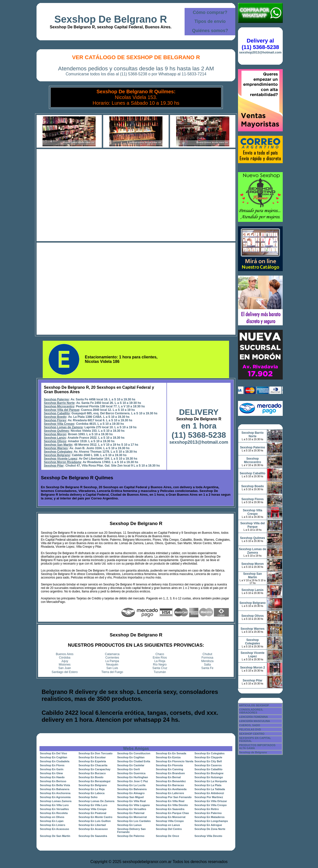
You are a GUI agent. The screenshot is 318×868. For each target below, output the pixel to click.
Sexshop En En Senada (171, 753)
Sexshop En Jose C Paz (133, 781)
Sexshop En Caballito (208, 769)
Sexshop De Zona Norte (210, 829)
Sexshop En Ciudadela (55, 761)
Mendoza (207, 661)
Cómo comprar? (210, 12)
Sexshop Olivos (55, 441)
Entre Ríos (160, 658)
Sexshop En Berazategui (94, 781)
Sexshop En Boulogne (209, 773)
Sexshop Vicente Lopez (60, 459)
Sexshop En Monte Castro (95, 817)
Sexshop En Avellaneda (171, 789)
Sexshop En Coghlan (53, 757)
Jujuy (65, 661)
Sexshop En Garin (52, 769)
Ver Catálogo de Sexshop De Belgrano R (136, 57)
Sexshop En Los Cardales (134, 821)
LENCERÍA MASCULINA (255, 721)
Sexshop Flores (55, 420)
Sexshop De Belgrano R (111, 19)
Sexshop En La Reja (92, 789)
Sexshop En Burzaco (92, 773)
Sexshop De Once (167, 836)
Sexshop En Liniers (52, 825)
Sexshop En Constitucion (134, 753)
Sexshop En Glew (51, 773)
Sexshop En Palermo (208, 813)
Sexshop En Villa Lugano (134, 805)
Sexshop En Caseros (208, 765)
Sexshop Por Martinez (209, 797)
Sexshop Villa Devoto (208, 836)
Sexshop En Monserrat (132, 817)
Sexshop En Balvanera (55, 789)
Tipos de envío (210, 21)
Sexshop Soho (88, 797)
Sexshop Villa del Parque (61, 410)
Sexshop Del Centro (169, 829)
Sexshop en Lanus (168, 825)
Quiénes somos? (210, 31)
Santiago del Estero (65, 672)
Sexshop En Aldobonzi (209, 793)
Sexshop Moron (55, 434)
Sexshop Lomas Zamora (56, 801)
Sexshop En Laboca (92, 793)
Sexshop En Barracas (170, 785)
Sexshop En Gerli (129, 769)
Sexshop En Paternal (131, 813)
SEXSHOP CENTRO (252, 734)
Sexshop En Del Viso (53, 753)
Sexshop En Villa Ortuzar (211, 801)
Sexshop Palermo (56, 399)
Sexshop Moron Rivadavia (62, 462)
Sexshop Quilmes (56, 431)
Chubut (207, 654)
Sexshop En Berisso (53, 781)
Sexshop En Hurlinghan (133, 777)
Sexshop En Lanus (129, 825)
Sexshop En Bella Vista (55, 785)
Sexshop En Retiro (207, 809)
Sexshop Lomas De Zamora (96, 801)
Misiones (65, 665)
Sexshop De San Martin (55, 836)
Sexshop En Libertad (92, 825)
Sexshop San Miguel (131, 797)
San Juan (65, 668)
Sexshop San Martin (58, 445)
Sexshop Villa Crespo (59, 424)
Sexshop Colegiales (58, 452)
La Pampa (112, 661)
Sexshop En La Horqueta (211, 781)
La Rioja (160, 661)
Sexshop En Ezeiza (168, 757)
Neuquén (112, 665)
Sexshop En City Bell (208, 761)
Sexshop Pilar (54, 466)
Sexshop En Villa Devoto (172, 805)
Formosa (207, 658)
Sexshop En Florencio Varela (175, 761)
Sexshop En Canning (169, 769)
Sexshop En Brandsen (170, 773)
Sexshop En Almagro (131, 793)
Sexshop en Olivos (52, 817)
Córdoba (65, 658)
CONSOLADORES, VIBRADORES (251, 711)
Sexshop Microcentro (59, 406)
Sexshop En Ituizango (209, 777)
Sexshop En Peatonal (92, 813)
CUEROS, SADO (250, 725)
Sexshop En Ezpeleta (92, 761)
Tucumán (160, 672)
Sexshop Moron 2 (252, 668)
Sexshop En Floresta (169, 765)
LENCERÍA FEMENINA (253, 717)
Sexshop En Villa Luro (54, 805)
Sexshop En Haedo (52, 777)
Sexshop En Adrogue (208, 825)
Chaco (160, 654)
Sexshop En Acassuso (54, 829)
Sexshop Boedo (55, 417)
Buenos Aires (65, 654)
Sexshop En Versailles (54, 809)
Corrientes (112, 658)
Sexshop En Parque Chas (172, 813)
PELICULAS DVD (250, 729)
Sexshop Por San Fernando (174, 797)
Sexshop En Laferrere (170, 793)
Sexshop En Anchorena (55, 793)
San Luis (112, 668)
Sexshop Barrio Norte (59, 403)
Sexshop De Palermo (131, 836)
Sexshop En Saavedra (170, 809)
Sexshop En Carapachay (94, 769)
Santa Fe (207, 668)
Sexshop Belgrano (57, 455)
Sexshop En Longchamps (211, 821)
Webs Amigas (136, 748)
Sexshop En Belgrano (93, 785)
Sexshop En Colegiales (210, 753)
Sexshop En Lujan (52, 821)
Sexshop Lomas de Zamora (63, 427)
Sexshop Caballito (57, 413)
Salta (207, 665)
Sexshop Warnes (56, 448)
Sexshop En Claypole (208, 757)
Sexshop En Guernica (131, 773)
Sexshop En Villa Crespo (211, 805)
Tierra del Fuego (112, 672)
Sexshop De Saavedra (93, 836)
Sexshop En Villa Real (132, 801)
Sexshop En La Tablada (210, 789)
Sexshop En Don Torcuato (96, 753)
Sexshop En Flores (52, 765)
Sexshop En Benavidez (171, 781)
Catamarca (112, 654)
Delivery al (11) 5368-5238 (260, 44)
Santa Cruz (160, 668)
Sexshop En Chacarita (93, 765)
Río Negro (160, 665)
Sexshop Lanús (55, 438)
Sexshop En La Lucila (131, 785)
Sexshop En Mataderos (210, 817)
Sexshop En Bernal (168, 777)
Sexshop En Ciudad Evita (134, 761)
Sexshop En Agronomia (55, 797)
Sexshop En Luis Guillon (95, 821)
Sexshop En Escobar (92, 757)
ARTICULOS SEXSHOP (254, 705)
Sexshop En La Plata (208, 785)
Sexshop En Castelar (131, 765)
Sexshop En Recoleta (54, 813)
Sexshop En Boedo (91, 777)
